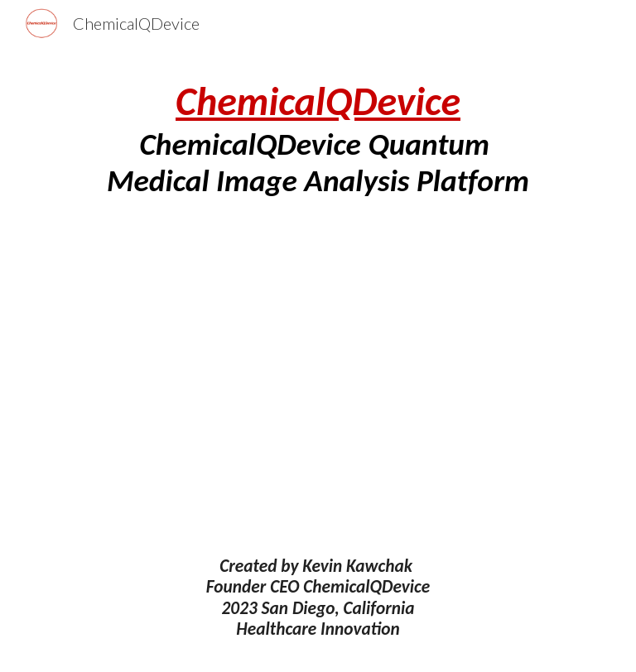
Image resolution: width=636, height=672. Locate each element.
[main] (318, 139)
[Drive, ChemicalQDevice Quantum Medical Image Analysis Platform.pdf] (318, 377)
